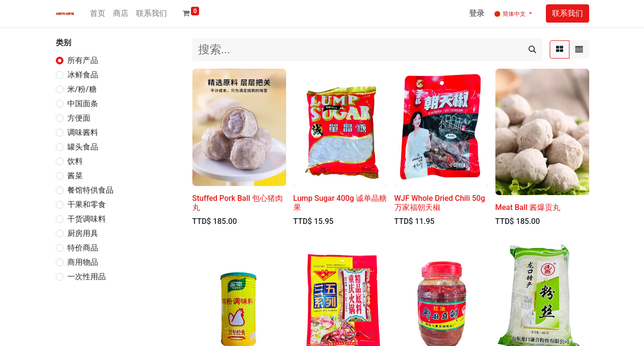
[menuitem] (98, 13)
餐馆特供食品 (90, 190)
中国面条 (83, 104)
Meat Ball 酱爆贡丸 (528, 207)
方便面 (79, 118)
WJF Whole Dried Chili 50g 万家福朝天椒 (440, 203)
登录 (477, 13)
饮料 (75, 161)
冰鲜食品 (83, 75)
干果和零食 (87, 204)
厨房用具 (83, 233)
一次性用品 (87, 277)
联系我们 (568, 13)
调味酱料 (83, 132)
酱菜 (75, 176)
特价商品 (83, 248)
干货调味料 (87, 219)
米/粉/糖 (82, 89)
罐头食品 (83, 147)
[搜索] (532, 49)
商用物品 (83, 262)
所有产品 (83, 60)
